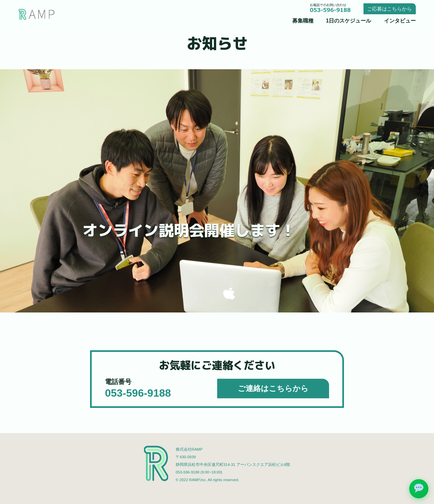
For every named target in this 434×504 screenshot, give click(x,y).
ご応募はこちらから (389, 9)
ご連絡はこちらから (273, 388)
